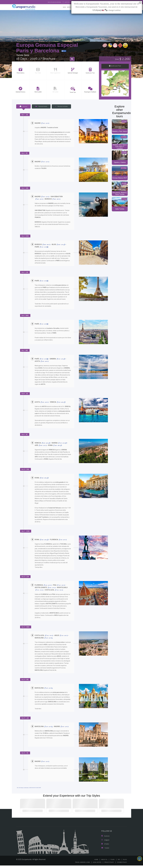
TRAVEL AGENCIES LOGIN (81, 865)
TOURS (113, 862)
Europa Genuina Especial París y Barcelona (47, 48)
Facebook (106, 839)
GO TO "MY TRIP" (65, 2)
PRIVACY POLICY (108, 865)
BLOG (125, 862)
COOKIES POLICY (121, 865)
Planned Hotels (41, 107)
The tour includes (61, 107)
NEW (62, 7)
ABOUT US (105, 862)
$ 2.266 (122, 59)
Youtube (105, 850)
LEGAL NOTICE (96, 865)
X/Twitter (105, 847)
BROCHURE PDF (71, 7)
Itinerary (23, 107)
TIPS (119, 862)
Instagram (106, 843)
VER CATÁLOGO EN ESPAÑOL (50, 2)
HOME (97, 862)
